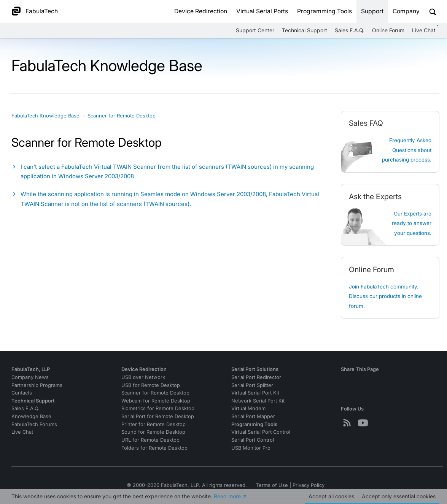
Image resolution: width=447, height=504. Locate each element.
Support (372, 11)
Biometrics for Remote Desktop (158, 408)
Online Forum (388, 30)
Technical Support (305, 30)
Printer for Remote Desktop (154, 424)
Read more (227, 496)
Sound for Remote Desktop (153, 432)
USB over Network (143, 377)
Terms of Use (272, 485)
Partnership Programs (37, 385)
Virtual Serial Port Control (261, 432)
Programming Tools (325, 11)
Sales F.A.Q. (350, 30)
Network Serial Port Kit (258, 401)
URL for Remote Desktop (150, 440)
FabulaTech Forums (34, 424)
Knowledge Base (31, 416)
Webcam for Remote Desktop (156, 401)
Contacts (22, 393)
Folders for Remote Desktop (154, 448)
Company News (30, 377)
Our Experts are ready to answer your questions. (412, 223)
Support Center (255, 30)
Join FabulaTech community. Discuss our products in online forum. (385, 296)
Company (406, 11)
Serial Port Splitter (252, 385)
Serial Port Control (253, 440)
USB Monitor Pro (251, 448)
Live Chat (424, 30)
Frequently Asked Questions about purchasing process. (407, 150)
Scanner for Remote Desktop (122, 116)
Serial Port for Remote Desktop (158, 416)
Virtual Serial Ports (262, 11)
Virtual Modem (248, 408)
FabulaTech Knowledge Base (45, 116)
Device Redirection (201, 11)
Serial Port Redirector (256, 377)
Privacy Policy (309, 485)
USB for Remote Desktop (151, 385)
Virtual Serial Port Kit (255, 393)
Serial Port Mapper (253, 416)
